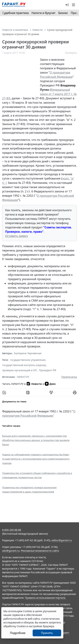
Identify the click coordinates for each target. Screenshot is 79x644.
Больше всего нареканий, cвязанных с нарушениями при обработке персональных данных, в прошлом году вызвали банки (36, 440)
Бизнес (63, 13)
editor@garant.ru (62, 540)
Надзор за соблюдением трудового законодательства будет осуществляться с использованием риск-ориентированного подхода (36, 459)
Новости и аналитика (15, 30)
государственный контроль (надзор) (24, 365)
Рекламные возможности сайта (40, 551)
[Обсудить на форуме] (51, 393)
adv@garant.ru (11, 551)
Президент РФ (48, 370)
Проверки (71, 53)
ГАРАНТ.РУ (23, 377)
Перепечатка (69, 377)
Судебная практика (15, 13)
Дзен (50, 384)
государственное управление (28, 360)
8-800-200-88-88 (12, 530)
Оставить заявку (16, 236)
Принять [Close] (47, 633)
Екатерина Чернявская (28, 353)
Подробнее (18, 633)
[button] (67, 5)
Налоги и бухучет (44, 13)
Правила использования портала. (45, 598)
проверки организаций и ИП (20, 370)
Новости (38, 30)
